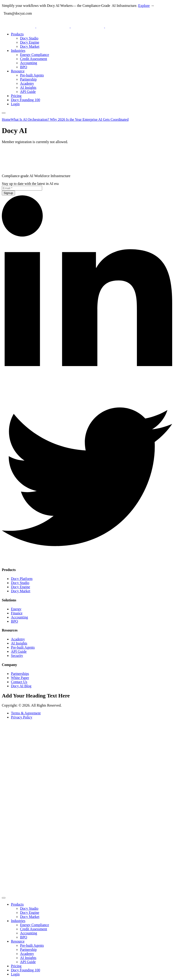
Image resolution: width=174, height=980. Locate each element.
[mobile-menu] (4, 113)
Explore (144, 6)
